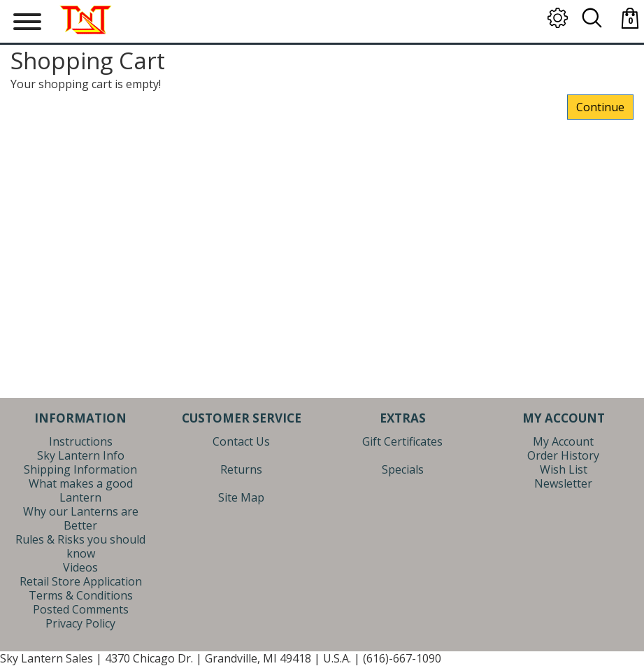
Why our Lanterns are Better (81, 518)
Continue (600, 107)
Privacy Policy (80, 623)
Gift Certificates (402, 441)
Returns (241, 469)
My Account (563, 441)
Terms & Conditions (81, 595)
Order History (563, 455)
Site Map (241, 497)
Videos (80, 567)
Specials (403, 469)
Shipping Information (80, 469)
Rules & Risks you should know (80, 546)
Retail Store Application (81, 581)
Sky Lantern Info (81, 455)
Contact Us (241, 441)
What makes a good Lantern (81, 490)
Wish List (564, 469)
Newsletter (563, 483)
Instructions (81, 441)
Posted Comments (81, 609)
